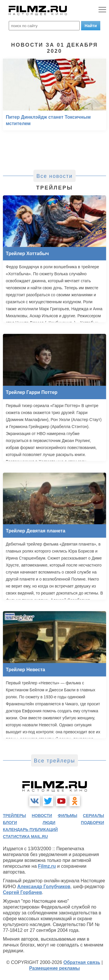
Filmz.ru (47, 866)
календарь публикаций (30, 830)
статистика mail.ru (25, 837)
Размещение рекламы (54, 968)
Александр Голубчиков (44, 887)
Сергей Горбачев (22, 892)
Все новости (54, 176)
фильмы (68, 816)
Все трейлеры (55, 761)
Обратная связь (82, 962)
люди (49, 823)
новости (42, 816)
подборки (92, 823)
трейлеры (15, 816)
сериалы (93, 816)
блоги (10, 823)
